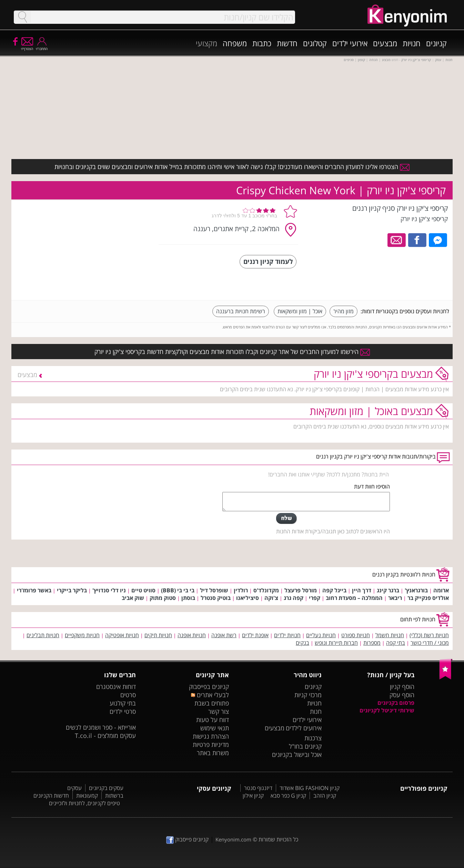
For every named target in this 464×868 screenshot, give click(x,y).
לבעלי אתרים (210, 695)
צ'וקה (271, 598)
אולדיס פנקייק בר (428, 598)
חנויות (412, 43)
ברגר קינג (388, 590)
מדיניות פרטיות (211, 744)
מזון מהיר (344, 311)
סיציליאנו (248, 598)
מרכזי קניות (308, 695)
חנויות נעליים (321, 635)
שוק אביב (133, 598)
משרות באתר (213, 753)
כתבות (262, 43)
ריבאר (395, 598)
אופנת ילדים (255, 635)
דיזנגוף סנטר (258, 788)
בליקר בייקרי (72, 590)
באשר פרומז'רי (34, 590)
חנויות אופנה (192, 635)
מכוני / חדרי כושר (430, 643)
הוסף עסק (402, 695)
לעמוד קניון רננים (268, 261)
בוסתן (188, 598)
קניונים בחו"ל (305, 746)
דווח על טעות (213, 720)
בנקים (302, 643)
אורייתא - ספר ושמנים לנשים (101, 727)
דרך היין (362, 590)
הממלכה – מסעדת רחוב (354, 598)
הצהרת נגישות (211, 736)
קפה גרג (294, 598)
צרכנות (313, 738)
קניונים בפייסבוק (209, 687)
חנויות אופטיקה (122, 635)
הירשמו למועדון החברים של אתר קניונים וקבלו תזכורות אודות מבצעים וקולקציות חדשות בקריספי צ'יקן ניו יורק (232, 352)
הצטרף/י (27, 46)
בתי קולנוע (123, 703)
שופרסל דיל (214, 590)
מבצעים (385, 43)
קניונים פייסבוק (187, 839)
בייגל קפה (334, 590)
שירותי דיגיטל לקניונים (387, 710)
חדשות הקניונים (51, 796)
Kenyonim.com (233, 839)
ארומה (441, 590)
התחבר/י (42, 46)
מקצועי (206, 43)
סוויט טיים (143, 590)
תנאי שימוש (215, 728)
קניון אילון (253, 796)
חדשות (287, 43)
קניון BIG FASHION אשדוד (310, 788)
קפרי (315, 598)
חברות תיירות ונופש (336, 643)
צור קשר (219, 711)
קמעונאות (87, 796)
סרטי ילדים (123, 711)
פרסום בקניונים (396, 703)
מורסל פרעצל (301, 590)
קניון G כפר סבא (288, 796)
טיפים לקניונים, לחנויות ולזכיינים (84, 803)
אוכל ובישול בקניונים (297, 754)
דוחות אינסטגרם (116, 687)
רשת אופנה (224, 635)
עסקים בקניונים (106, 788)
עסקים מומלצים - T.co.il (105, 736)
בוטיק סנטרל (216, 598)
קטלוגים (315, 43)
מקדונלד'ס (266, 590)
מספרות (372, 643)
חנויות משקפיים (82, 635)
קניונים (436, 43)
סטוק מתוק (163, 598)
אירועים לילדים (304, 728)
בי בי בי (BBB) (178, 590)
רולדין (241, 590)
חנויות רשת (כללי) (429, 635)
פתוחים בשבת (212, 703)
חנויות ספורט (356, 635)
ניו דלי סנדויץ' (109, 590)
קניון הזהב (325, 796)
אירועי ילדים (350, 43)
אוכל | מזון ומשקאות (300, 311)
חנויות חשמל (390, 635)
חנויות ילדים (287, 635)
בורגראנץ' (416, 590)
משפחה (235, 43)
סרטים (128, 695)
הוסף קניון (402, 687)
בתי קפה (396, 643)
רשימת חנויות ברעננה (241, 311)
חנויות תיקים (158, 635)
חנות (316, 711)
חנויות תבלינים (43, 635)
